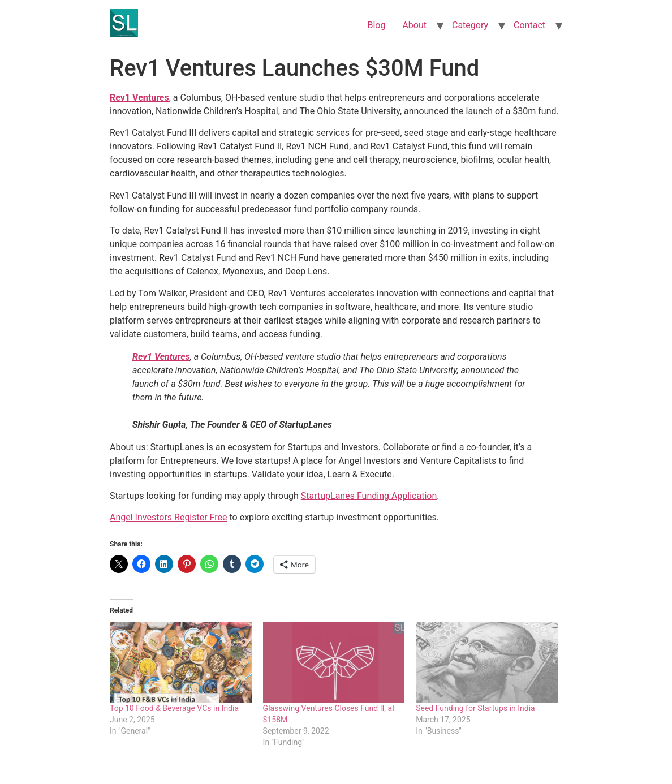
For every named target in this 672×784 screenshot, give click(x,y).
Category (470, 25)
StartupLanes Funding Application (369, 496)
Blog (376, 25)
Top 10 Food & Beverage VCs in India (174, 708)
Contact (529, 25)
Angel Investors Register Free (169, 517)
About (414, 25)
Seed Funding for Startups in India (475, 708)
